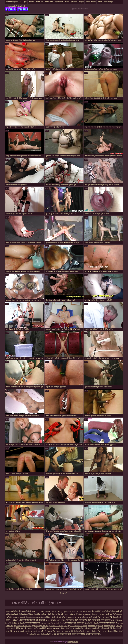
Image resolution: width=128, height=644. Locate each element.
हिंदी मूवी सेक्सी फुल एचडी (23, 626)
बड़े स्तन (67, 2)
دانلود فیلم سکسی (53, 628)
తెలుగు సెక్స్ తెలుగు (92, 623)
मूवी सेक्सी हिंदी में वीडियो (40, 626)
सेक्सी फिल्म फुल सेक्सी (96, 626)
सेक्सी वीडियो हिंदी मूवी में (83, 628)
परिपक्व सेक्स (49, 2)
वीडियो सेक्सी (55, 631)
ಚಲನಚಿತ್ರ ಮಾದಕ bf (39, 628)
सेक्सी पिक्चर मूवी (104, 631)
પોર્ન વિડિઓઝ (51, 620)
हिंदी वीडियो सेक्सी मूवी (17, 7)
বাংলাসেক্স (28, 631)
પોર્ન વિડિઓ (15, 620)
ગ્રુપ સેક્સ (87, 614)
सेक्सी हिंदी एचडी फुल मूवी (100, 628)
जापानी (100, 2)
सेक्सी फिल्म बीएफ (40, 614)
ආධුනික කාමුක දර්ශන (56, 623)
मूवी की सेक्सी (40, 620)
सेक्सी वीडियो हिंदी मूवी (33, 623)
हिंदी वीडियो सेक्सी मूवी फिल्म (78, 626)
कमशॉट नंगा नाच (91, 2)
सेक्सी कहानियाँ (110, 614)
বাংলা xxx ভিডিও (12, 611)
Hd (21, 2)
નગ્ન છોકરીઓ (92, 617)
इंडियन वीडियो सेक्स (67, 628)
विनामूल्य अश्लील (38, 617)
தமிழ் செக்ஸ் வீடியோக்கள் (72, 611)
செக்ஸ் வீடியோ (47, 634)
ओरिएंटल (31, 2)
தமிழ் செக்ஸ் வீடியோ (77, 631)
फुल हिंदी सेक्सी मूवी (60, 634)
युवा (25, 2)
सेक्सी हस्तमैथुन (108, 2)
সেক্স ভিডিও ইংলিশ (108, 611)
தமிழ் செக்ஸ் (45, 631)
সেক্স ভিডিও (70, 620)
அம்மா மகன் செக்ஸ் (23, 617)
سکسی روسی (44, 611)
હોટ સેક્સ (115, 620)
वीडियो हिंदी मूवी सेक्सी (23, 628)
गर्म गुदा (81, 2)
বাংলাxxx (36, 631)
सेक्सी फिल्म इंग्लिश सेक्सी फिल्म (85, 620)
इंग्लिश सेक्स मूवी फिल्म (73, 617)
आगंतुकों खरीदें (73, 642)
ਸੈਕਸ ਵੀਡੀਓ (96, 611)
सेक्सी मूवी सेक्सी (103, 617)
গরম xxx (35, 611)
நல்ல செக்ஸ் (92, 631)
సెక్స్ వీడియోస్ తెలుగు (17, 623)
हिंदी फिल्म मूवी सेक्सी (17, 631)
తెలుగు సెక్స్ (61, 617)
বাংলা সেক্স (64, 631)
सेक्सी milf (39, 2)
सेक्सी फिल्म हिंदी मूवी (104, 620)
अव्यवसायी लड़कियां (12, 2)
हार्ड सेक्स (74, 2)
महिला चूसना (59, 2)
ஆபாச (44, 623)
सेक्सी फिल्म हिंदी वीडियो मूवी (75, 623)
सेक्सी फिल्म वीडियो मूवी (56, 614)
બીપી (84, 617)
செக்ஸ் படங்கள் (98, 614)
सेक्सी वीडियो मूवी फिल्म (107, 623)
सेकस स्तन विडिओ (25, 611)
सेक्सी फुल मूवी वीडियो (93, 634)
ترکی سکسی (56, 611)
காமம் (67, 614)
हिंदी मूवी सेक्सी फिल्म (26, 614)
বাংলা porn (87, 611)
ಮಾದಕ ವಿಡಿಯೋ (76, 614)
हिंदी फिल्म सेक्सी (50, 617)
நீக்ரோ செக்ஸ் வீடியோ (58, 626)
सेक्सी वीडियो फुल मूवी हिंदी (76, 634)
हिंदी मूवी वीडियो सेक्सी (28, 620)
